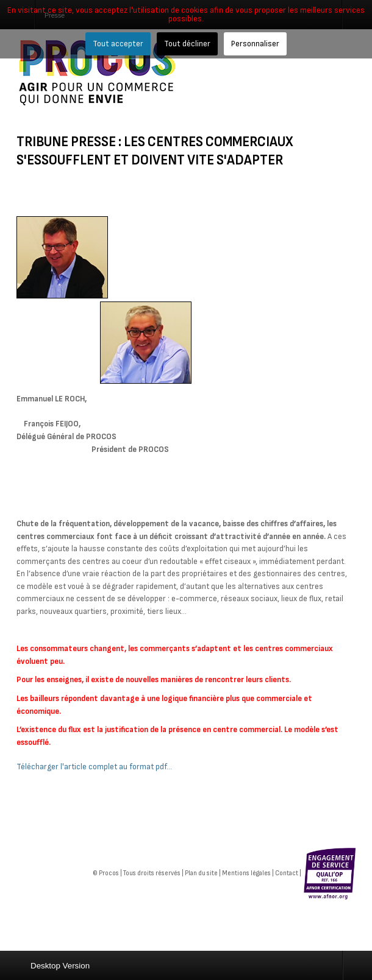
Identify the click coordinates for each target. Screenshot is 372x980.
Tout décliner (187, 44)
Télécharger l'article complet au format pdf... (94, 767)
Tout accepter (118, 44)
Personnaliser (255, 44)
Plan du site (201, 873)
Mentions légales (246, 873)
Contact (287, 873)
